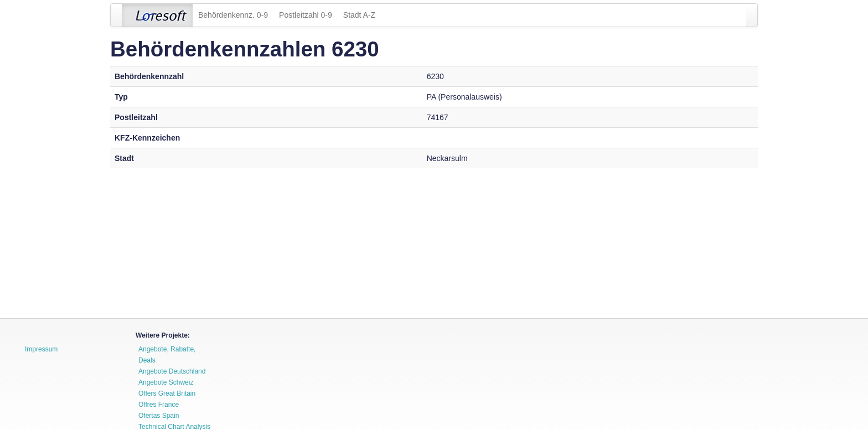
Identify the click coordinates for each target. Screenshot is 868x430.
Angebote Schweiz (166, 382)
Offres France (159, 405)
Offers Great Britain (167, 393)
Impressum (41, 349)
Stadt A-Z (359, 15)
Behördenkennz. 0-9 (233, 15)
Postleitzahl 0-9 (306, 15)
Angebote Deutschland (172, 371)
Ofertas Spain (159, 416)
